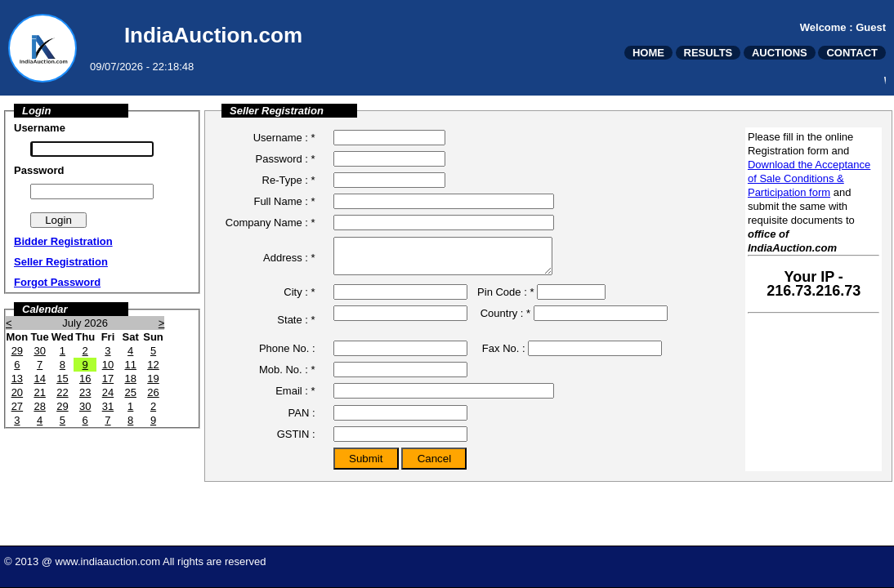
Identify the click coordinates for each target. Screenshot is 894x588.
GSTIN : (296, 441)
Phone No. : (287, 356)
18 (130, 379)
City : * (299, 299)
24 (108, 392)
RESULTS (708, 53)
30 (39, 351)
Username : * (284, 138)
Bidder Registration (63, 241)
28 (39, 406)
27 (17, 406)
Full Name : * (284, 201)
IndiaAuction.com (213, 35)
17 (108, 379)
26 (153, 392)
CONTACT (852, 53)
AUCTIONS (780, 53)
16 (85, 379)
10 (108, 365)
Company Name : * (270, 223)
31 (108, 406)
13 (17, 379)
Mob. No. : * (287, 377)
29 (17, 351)
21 (39, 392)
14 (39, 379)
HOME (648, 53)
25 (130, 392)
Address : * (289, 261)
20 (17, 392)
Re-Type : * (289, 180)
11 (130, 365)
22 (62, 392)
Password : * (286, 159)
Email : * (295, 398)
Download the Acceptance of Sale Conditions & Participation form (809, 178)
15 (62, 379)
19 (153, 379)
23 (85, 392)
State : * (296, 327)
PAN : (302, 420)
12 (153, 365)
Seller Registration (61, 262)
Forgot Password (57, 282)
